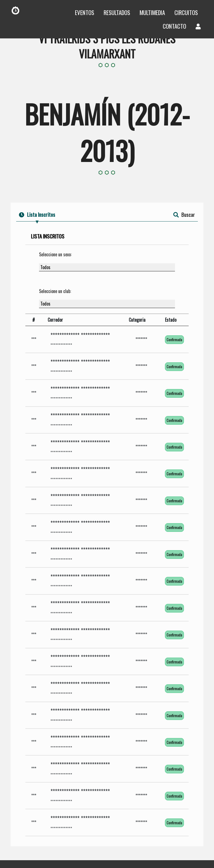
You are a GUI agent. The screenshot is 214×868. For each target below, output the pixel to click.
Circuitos (186, 12)
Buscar (184, 214)
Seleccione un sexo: (55, 254)
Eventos (85, 12)
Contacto (174, 26)
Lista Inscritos (37, 214)
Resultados (117, 12)
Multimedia (152, 12)
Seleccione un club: (55, 291)
